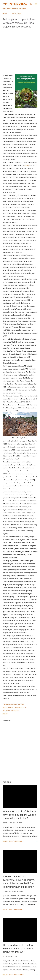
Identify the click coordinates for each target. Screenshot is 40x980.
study (27, 165)
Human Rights (21, 708)
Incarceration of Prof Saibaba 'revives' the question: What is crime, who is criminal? (19, 815)
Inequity (6, 711)
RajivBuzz (15, 711)
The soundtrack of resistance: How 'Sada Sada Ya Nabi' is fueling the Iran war (19, 949)
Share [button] (5, 714)
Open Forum (17, 14)
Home (5, 14)
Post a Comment (16, 841)
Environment (8, 708)
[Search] (31, 4)
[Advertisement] (20, 51)
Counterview (15, 4)
